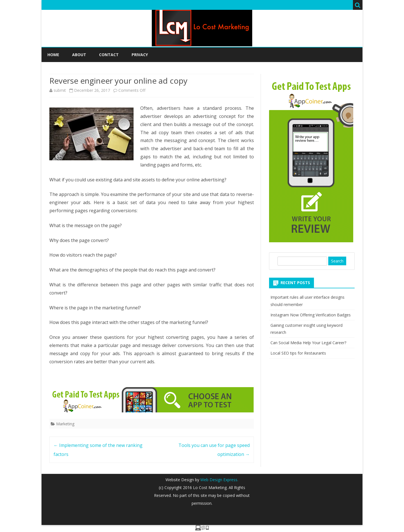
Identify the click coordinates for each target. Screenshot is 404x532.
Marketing (65, 424)
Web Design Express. (219, 480)
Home (53, 55)
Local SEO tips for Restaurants (298, 353)
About (79, 55)
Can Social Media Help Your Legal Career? (308, 343)
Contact (109, 55)
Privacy (140, 55)
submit (60, 90)
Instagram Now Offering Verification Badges (311, 315)
